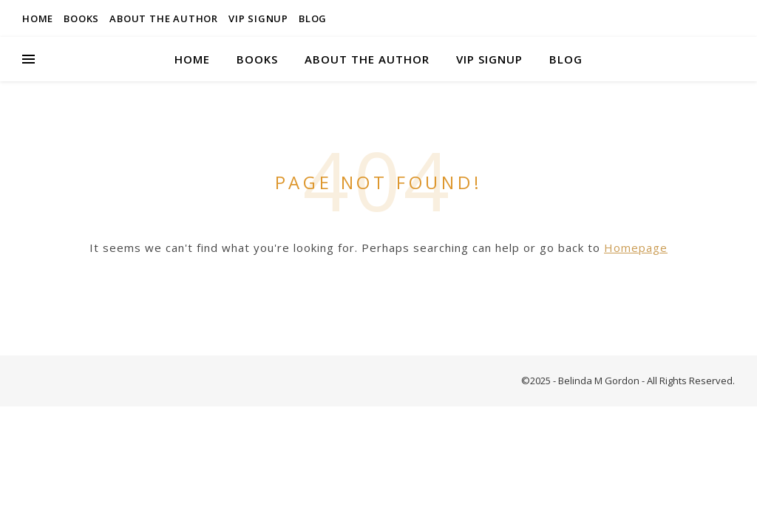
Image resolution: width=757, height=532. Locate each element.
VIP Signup (258, 18)
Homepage (636, 248)
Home (38, 18)
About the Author (164, 18)
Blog (313, 18)
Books (81, 18)
